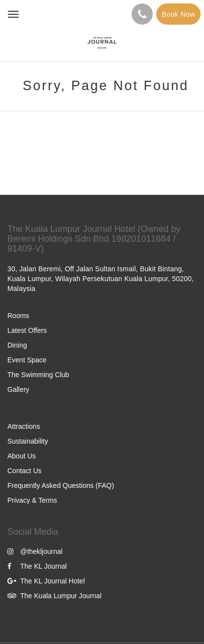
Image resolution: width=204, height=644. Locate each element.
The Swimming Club (38, 375)
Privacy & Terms (32, 500)
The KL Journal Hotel (46, 581)
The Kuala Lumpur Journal (54, 596)
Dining (17, 345)
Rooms (18, 316)
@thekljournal (35, 551)
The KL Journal (37, 566)
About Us (22, 456)
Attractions (24, 426)
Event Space (27, 360)
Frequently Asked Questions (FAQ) (61, 485)
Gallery (18, 389)
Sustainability (28, 441)
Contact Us (24, 471)
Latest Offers (27, 330)
